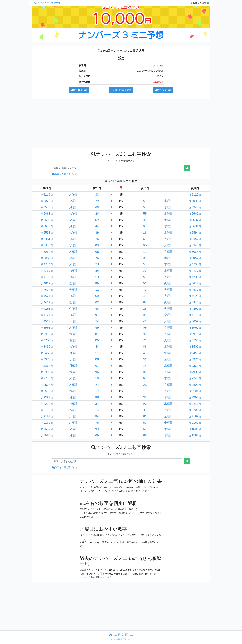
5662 (195, 214)
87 (145, 423)
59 (97, 328)
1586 (47, 435)
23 (97, 264)
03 (145, 226)
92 (145, 334)
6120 (195, 195)
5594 (195, 233)
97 (145, 220)
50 (97, 378)
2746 (195, 378)
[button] (133, 161)
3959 (195, 328)
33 (97, 195)
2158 (47, 423)
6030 (195, 201)
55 (145, 214)
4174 (47, 315)
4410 (195, 302)
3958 (47, 328)
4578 (195, 290)
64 (145, 302)
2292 (47, 397)
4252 (195, 309)
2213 (195, 404)
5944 (195, 207)
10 (145, 391)
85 (209, 3)
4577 (47, 290)
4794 (47, 264)
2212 (47, 404)
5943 (47, 207)
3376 (195, 359)
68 (97, 207)
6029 (47, 201)
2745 (47, 378)
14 (145, 366)
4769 (47, 271)
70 (145, 340)
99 (97, 429)
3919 (195, 334)
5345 (47, 245)
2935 (47, 372)
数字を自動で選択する (65, 174)
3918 (47, 334)
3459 (195, 353)
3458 (47, 353)
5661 (47, 214)
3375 (47, 359)
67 (145, 378)
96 (97, 372)
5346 (195, 245)
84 (97, 416)
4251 (47, 309)
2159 (195, 423)
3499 (47, 347)
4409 (47, 302)
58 (97, 309)
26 (97, 214)
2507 (47, 385)
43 (145, 296)
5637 (195, 220)
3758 (47, 340)
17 (97, 391)
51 (97, 353)
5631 (195, 226)
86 (145, 315)
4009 (195, 321)
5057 (195, 258)
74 (97, 321)
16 (145, 233)
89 (97, 233)
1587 (195, 435)
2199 (47, 410)
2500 (47, 391)
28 (145, 385)
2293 (195, 397)
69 (145, 239)
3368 (47, 366)
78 (97, 423)
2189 (195, 416)
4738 (195, 277)
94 (145, 207)
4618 (195, 283)
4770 (195, 271)
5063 (47, 252)
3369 (195, 366)
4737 (47, 277)
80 (97, 340)
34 (97, 404)
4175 (195, 315)
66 (145, 347)
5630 (47, 226)
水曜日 (121, 90)
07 (145, 372)
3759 (195, 340)
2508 (195, 385)
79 (97, 201)
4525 (195, 296)
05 (145, 245)
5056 (47, 258)
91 (97, 315)
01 (145, 283)
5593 (47, 233)
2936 (195, 372)
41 (145, 353)
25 (97, 271)
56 (145, 359)
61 (145, 416)
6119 (47, 195)
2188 (47, 416)
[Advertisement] (75, 123)
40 (145, 321)
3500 (195, 347)
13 (145, 252)
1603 (195, 429)
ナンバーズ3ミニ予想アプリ (46, 3)
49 (145, 290)
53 (145, 201)
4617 (47, 283)
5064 (195, 252)
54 (145, 264)
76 (97, 258)
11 (97, 290)
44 (97, 226)
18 (145, 309)
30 (145, 410)
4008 (47, 321)
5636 (47, 220)
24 (97, 385)
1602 (47, 429)
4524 (47, 296)
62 (97, 220)
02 (97, 302)
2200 (195, 410)
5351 (47, 239)
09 (97, 245)
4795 (195, 264)
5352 (195, 239)
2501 (195, 391)
